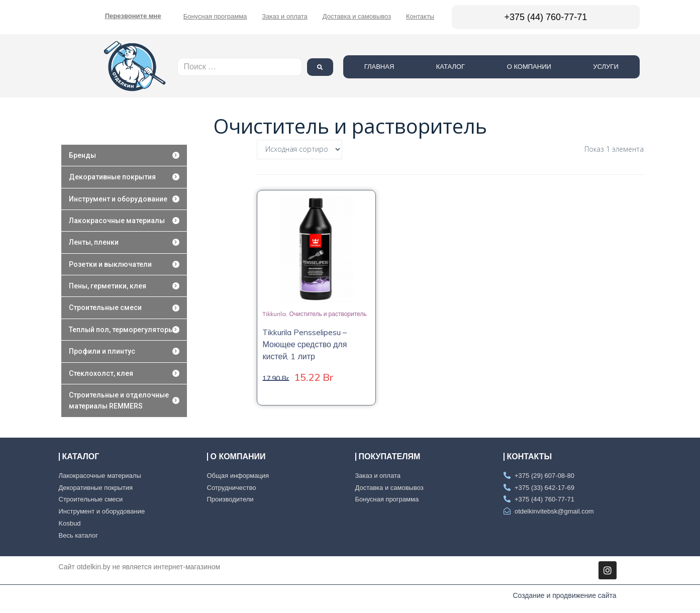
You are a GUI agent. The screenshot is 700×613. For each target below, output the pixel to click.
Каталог (479, 67)
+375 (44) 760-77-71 (546, 17)
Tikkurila (274, 314)
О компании (558, 67)
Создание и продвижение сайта (564, 595)
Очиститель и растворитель (328, 314)
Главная (408, 67)
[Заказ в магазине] (299, 149)
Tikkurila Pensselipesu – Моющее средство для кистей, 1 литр (305, 344)
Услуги (635, 67)
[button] (133, 16)
